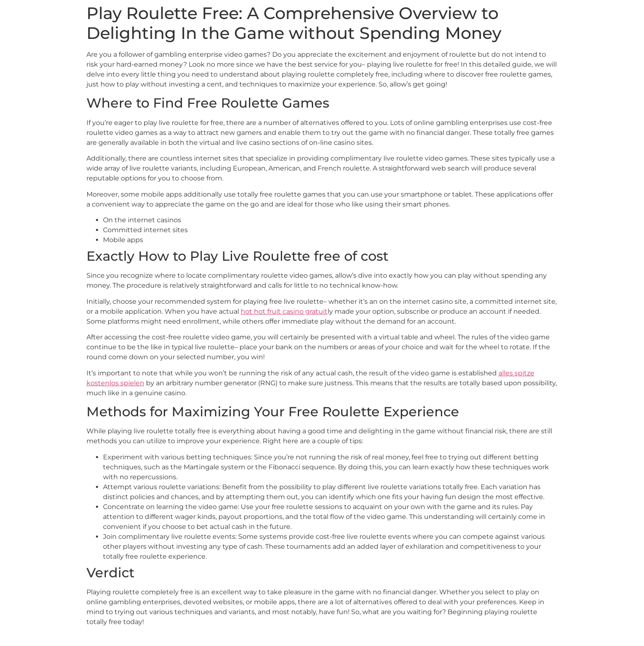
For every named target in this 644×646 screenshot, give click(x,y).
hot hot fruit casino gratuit (284, 311)
